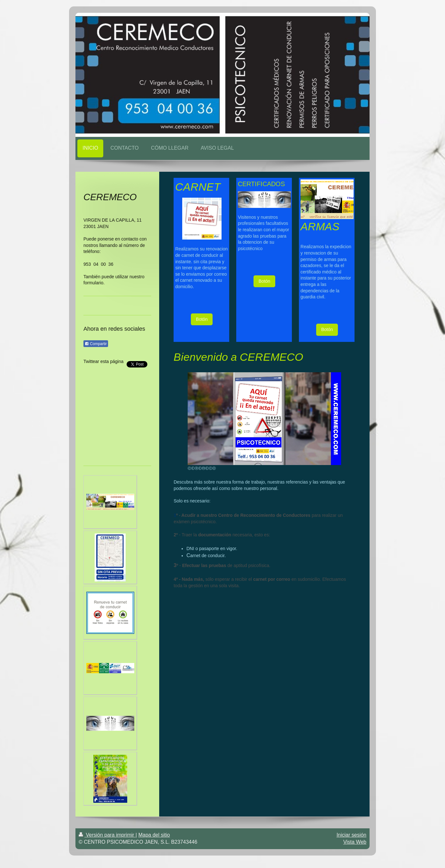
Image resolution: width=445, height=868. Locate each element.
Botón (202, 319)
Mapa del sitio (154, 835)
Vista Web (355, 842)
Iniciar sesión (351, 835)
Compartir (96, 344)
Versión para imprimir (107, 835)
